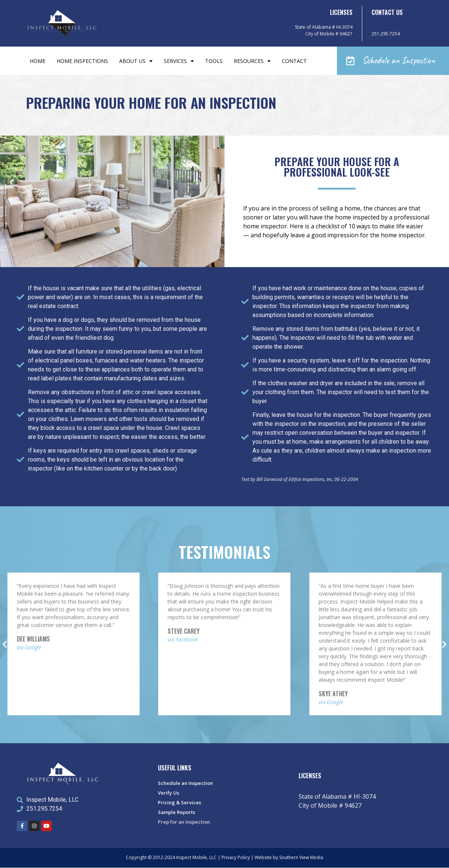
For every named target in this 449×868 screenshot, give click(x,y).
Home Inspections (82, 61)
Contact (294, 61)
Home (38, 61)
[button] (393, 61)
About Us (136, 61)
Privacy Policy (236, 858)
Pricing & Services (179, 803)
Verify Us (168, 793)
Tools (214, 61)
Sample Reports (176, 812)
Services (179, 61)
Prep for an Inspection (184, 822)
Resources (252, 61)
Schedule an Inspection (185, 783)
